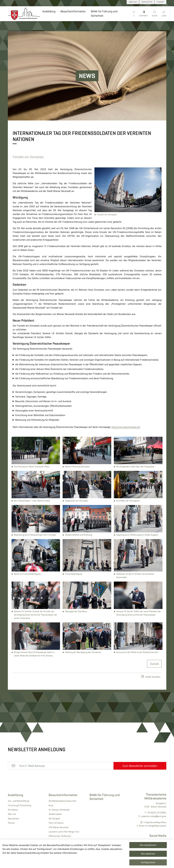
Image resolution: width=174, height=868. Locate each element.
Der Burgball (54, 818)
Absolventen (13, 818)
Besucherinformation (73, 11)
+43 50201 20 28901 (156, 813)
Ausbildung (49, 11)
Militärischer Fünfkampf (60, 836)
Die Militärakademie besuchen (63, 801)
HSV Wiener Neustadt (59, 827)
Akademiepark (55, 814)
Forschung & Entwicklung (19, 805)
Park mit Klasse (56, 823)
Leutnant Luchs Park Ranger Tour (64, 832)
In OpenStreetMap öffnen (155, 822)
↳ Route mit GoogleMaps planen (151, 826)
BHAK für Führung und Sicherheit (104, 14)
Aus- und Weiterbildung (18, 801)
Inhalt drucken (151, 677)
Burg (51, 805)
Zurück (154, 664)
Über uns (12, 814)
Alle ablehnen (148, 854)
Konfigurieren (148, 862)
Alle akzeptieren (148, 845)
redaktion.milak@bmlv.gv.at (154, 816)
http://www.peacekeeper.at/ (126, 427)
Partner (11, 823)
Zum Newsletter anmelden (140, 766)
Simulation (13, 810)
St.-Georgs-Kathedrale (59, 810)
